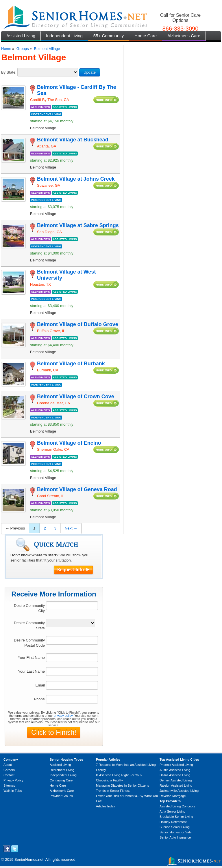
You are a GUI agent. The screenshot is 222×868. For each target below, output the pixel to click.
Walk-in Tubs (13, 791)
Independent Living (64, 36)
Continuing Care (61, 780)
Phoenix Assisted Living (176, 765)
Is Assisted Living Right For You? (119, 775)
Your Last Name (31, 671)
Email (40, 685)
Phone (39, 699)
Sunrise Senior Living (175, 827)
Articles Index (106, 806)
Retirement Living (62, 770)
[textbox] (72, 606)
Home (6, 49)
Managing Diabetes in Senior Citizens (122, 785)
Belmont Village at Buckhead (73, 140)
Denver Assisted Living (176, 780)
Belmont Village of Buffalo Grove (78, 324)
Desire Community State (29, 625)
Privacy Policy (13, 780)
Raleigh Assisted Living (176, 785)
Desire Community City (29, 608)
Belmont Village (47, 49)
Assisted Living (21, 36)
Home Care (146, 36)
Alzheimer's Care (184, 36)
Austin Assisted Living (175, 770)
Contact (9, 775)
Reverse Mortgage (173, 796)
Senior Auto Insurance (175, 837)
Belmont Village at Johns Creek (76, 179)
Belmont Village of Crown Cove (76, 396)
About (8, 765)
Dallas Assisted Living (175, 775)
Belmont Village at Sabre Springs (78, 225)
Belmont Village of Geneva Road (77, 489)
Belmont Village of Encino (69, 443)
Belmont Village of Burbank (71, 364)
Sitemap (9, 785)
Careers (9, 770)
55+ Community (109, 36)
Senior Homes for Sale (176, 832)
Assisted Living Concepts (177, 806)
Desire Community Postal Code (29, 643)
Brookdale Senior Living (176, 817)
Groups (23, 49)
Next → (71, 528)
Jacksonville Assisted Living (179, 791)
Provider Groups (61, 796)
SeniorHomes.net (29, 859)
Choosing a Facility (109, 780)
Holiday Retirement (173, 822)
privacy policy (63, 716)
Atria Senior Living (172, 811)
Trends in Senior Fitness (113, 791)
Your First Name (31, 657)
